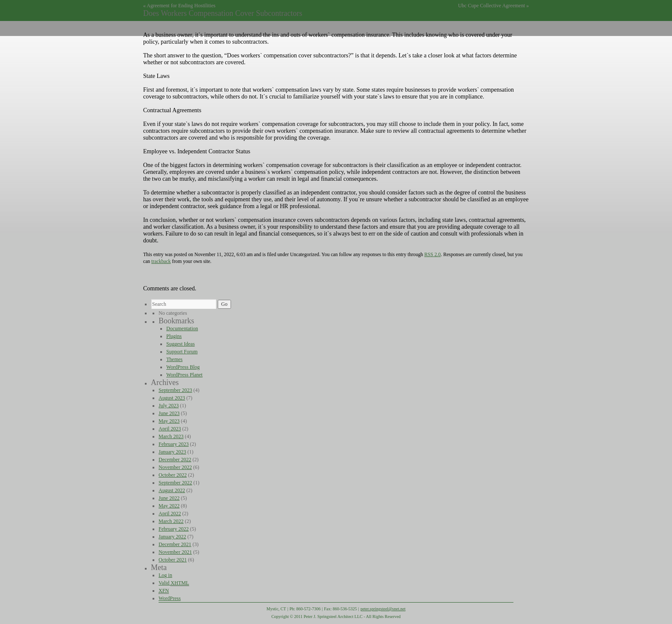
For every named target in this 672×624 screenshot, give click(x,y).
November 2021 (175, 552)
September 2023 (175, 390)
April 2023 (170, 429)
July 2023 (169, 406)
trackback (161, 261)
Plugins (174, 336)
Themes (174, 359)
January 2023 (172, 452)
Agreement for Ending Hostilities (181, 6)
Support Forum (182, 352)
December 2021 (175, 544)
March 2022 (171, 521)
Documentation (182, 328)
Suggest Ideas (180, 344)
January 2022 (172, 537)
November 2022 (175, 467)
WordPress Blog (183, 367)
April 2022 (170, 514)
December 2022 (175, 460)
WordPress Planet (184, 375)
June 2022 (169, 498)
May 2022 (169, 506)
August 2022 (172, 490)
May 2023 (169, 421)
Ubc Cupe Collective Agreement (492, 6)
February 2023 (174, 444)
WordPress (170, 598)
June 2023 (169, 413)
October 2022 (173, 475)
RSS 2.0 (432, 255)
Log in (165, 575)
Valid (174, 583)
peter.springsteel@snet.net (383, 609)
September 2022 (175, 483)
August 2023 (172, 398)
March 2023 (171, 436)
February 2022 (174, 529)
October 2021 (173, 560)
